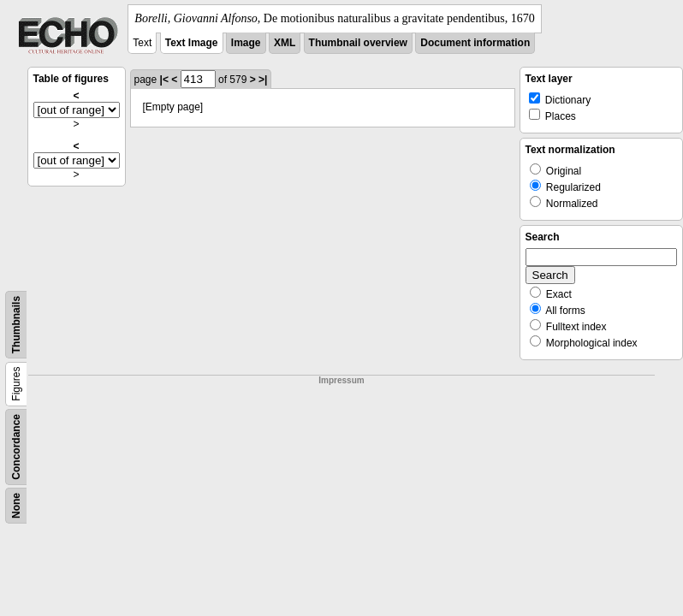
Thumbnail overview (358, 43)
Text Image (192, 43)
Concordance (16, 447)
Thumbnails (16, 325)
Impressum (341, 380)
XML (285, 43)
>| (263, 80)
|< (164, 80)
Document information (475, 43)
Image (246, 43)
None (16, 506)
